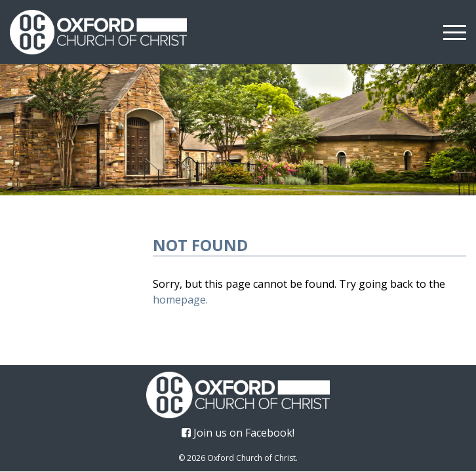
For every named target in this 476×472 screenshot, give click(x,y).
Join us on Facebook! (238, 433)
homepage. (180, 300)
